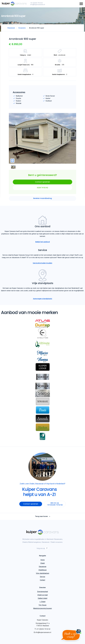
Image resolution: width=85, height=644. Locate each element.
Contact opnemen (42, 182)
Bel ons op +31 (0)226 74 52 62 (55, 504)
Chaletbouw (43, 570)
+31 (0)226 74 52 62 (36, 3)
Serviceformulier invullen (42, 263)
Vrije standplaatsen (43, 573)
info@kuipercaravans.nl (38, 5)
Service (42, 577)
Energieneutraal (43, 592)
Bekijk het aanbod (43, 242)
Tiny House (42, 605)
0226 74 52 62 (42, 188)
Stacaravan (43, 567)
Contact (42, 580)
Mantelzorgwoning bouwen (42, 608)
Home (43, 560)
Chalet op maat (43, 595)
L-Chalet (42, 602)
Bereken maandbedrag (43, 198)
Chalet (43, 563)
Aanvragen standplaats (43, 299)
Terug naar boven (42, 516)
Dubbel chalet (43, 598)
